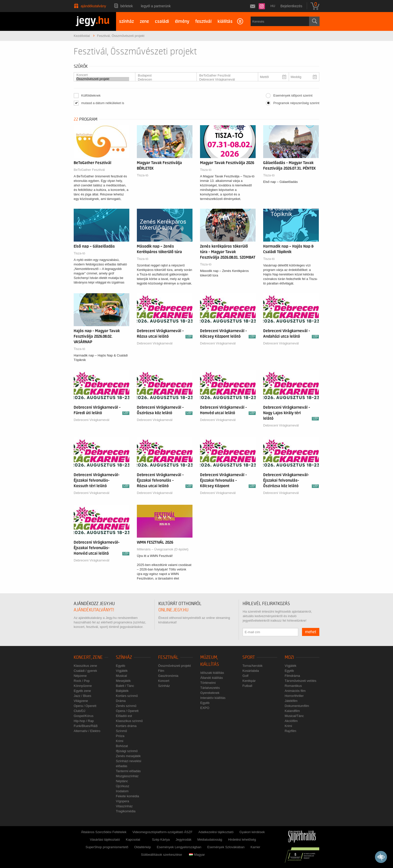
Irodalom (122, 791)
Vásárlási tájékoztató (105, 840)
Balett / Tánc (125, 686)
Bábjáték (122, 691)
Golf (245, 676)
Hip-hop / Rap (84, 721)
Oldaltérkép (142, 847)
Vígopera (122, 801)
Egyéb (120, 666)
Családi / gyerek (85, 671)
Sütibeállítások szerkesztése (161, 855)
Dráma (121, 701)
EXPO (205, 708)
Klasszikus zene (85, 666)
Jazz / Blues (82, 696)
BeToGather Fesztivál (225, 76)
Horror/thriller (294, 696)
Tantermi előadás (128, 771)
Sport (249, 657)
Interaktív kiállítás (213, 698)
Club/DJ (79, 711)
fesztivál (203, 21)
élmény (182, 21)
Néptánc (122, 781)
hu (273, 6)
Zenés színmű (126, 706)
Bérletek (127, 6)
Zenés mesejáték (128, 756)
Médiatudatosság (210, 840)
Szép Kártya (161, 840)
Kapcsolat (133, 840)
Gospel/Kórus (84, 716)
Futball (247, 686)
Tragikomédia (126, 811)
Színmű (121, 731)
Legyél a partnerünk (156, 6)
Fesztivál (168, 657)
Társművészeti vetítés (301, 681)
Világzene (81, 701)
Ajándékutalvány (93, 6)
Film (161, 671)
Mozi (289, 657)
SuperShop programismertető (107, 847)
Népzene (80, 676)
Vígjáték (122, 671)
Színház (124, 657)
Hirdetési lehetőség (242, 840)
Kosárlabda (251, 671)
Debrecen (164, 80)
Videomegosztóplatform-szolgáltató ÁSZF (162, 832)
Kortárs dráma (126, 726)
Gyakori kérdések (252, 832)
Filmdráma (292, 676)
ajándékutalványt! (94, 610)
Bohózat (122, 746)
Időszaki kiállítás (212, 673)
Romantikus (293, 686)
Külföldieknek (91, 95)
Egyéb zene (82, 691)
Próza (120, 736)
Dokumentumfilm (297, 706)
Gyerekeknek (210, 693)
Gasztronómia (168, 676)
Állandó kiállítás (212, 678)
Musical (121, 676)
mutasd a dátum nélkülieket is (103, 103)
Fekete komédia (127, 796)
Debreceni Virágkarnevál (225, 80)
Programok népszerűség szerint (296, 103)
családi (162, 21)
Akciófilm (291, 721)
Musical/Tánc (294, 716)
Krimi (120, 741)
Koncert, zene (88, 657)
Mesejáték (123, 681)
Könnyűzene (83, 686)
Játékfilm (291, 701)
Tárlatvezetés (210, 688)
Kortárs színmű (127, 696)
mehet (311, 632)
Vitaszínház (124, 806)
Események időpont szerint (293, 95)
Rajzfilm (290, 731)
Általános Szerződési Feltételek (104, 832)
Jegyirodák (184, 840)
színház (126, 21)
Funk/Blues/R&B (86, 726)
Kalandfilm (292, 711)
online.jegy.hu (173, 610)
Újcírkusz (122, 786)
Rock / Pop (82, 681)
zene (144, 21)
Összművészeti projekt (103, 79)
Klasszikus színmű (129, 721)
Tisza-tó (143, 175)
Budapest (164, 76)
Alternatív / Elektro (87, 731)
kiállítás (225, 21)
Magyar (197, 855)
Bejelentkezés (291, 6)
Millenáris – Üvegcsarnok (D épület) (163, 549)
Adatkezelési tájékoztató (216, 832)
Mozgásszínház (127, 776)
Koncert (103, 75)
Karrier (255, 847)
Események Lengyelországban (179, 847)
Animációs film (295, 691)
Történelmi (208, 683)
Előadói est (124, 716)
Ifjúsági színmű (127, 751)
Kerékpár (249, 681)
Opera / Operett (85, 706)
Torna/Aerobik (252, 666)
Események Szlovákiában (226, 847)
